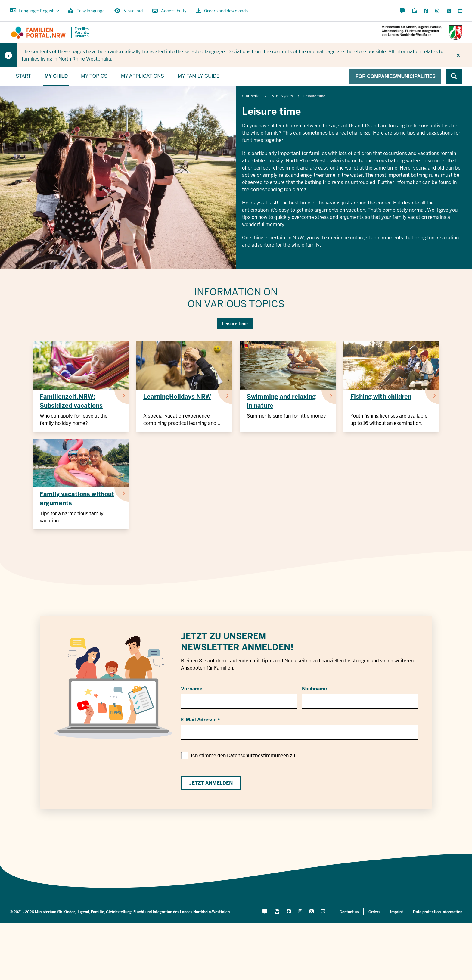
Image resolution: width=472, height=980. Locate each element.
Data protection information (438, 912)
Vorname (192, 689)
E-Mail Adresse (199, 720)
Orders (374, 912)
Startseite (251, 96)
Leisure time (235, 324)
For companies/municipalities (396, 76)
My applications (143, 76)
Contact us (349, 912)
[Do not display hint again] (458, 55)
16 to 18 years (281, 96)
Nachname (314, 689)
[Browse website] (454, 77)
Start (24, 76)
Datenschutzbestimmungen (258, 756)
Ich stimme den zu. (244, 756)
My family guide (199, 76)
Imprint (397, 912)
